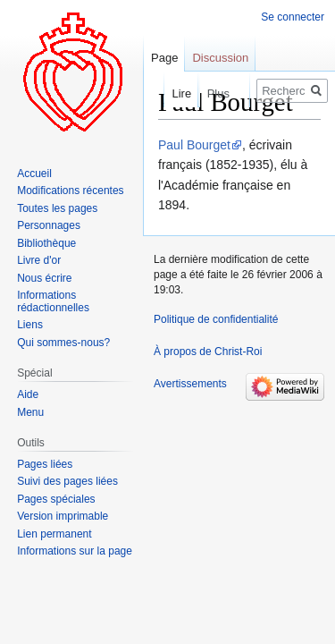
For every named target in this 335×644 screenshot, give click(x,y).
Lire (171, 93)
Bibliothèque (46, 243)
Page (164, 58)
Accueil (34, 174)
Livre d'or (39, 260)
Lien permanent (54, 534)
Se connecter (293, 17)
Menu (30, 412)
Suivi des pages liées (67, 481)
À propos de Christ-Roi (208, 352)
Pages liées (45, 464)
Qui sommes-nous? (63, 343)
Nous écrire (44, 278)
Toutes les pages (57, 208)
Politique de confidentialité (216, 319)
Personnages (49, 225)
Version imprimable (63, 516)
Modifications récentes (70, 191)
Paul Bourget (194, 145)
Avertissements (190, 384)
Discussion (220, 58)
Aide (28, 394)
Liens (30, 325)
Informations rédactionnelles (53, 301)
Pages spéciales (56, 499)
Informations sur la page (75, 551)
